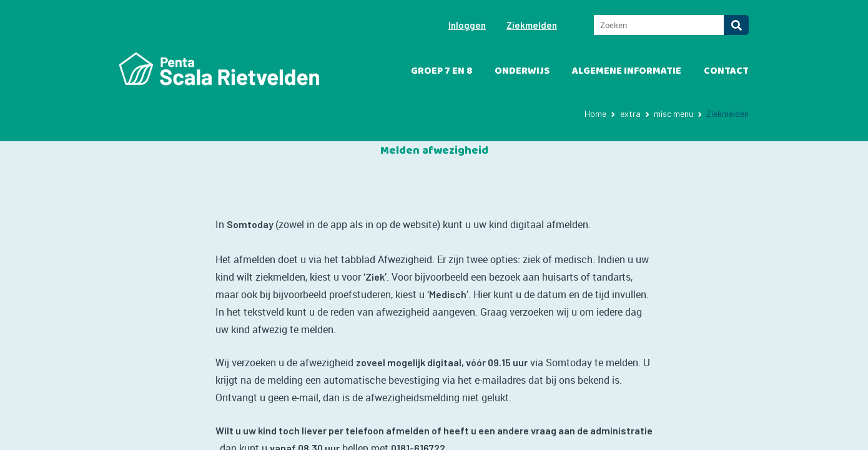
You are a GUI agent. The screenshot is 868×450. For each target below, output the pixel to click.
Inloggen (467, 25)
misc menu (673, 113)
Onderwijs (522, 71)
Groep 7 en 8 (441, 71)
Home (595, 113)
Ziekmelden (532, 25)
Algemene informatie (627, 71)
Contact (726, 71)
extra (630, 113)
